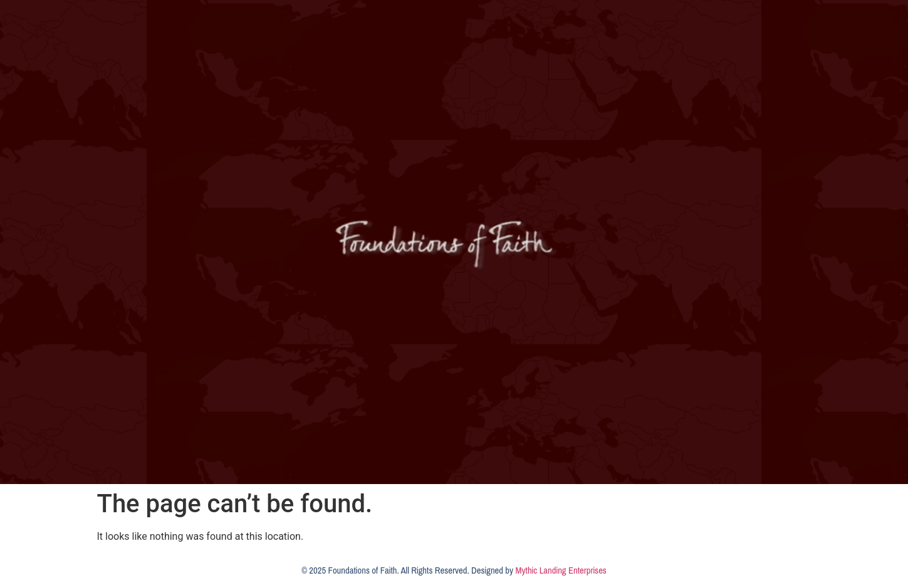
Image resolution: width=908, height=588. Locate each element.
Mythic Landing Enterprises (561, 570)
